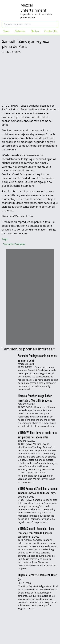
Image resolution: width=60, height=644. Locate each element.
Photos (35, 31)
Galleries (20, 31)
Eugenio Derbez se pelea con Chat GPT (37, 577)
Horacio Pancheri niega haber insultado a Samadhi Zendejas (35, 398)
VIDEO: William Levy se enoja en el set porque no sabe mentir (38, 435)
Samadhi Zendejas (14, 244)
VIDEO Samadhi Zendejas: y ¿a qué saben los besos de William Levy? (38, 491)
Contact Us (51, 31)
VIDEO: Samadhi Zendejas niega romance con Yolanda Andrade (36, 531)
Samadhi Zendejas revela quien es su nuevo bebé (37, 358)
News (6, 31)
